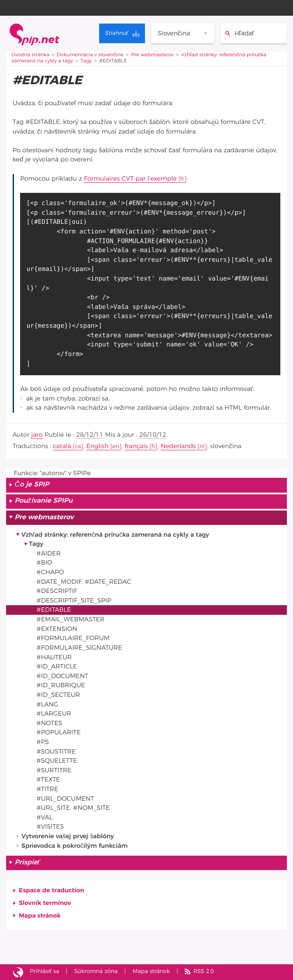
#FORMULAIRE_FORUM (73, 638)
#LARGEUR (54, 714)
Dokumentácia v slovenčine (90, 55)
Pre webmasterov (152, 55)
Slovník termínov (45, 903)
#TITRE (48, 789)
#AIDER (49, 553)
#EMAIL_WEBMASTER (71, 619)
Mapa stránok (40, 916)
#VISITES (50, 827)
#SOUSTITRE (56, 752)
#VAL (45, 817)
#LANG (48, 704)
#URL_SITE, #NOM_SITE (73, 808)
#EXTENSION (57, 629)
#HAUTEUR (54, 657)
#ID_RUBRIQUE (61, 685)
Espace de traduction (52, 890)
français (136, 446)
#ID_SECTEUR (59, 695)
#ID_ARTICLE (57, 666)
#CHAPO (50, 572)
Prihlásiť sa (44, 971)
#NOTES (50, 723)
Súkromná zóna (96, 971)
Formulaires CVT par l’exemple (130, 179)
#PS (43, 742)
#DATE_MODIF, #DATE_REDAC (84, 582)
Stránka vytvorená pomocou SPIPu (18, 972)
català (62, 446)
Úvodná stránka (30, 55)
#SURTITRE (54, 770)
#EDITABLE (54, 610)
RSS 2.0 (204, 971)
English (98, 446)
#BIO (45, 563)
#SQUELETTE (57, 761)
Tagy (86, 61)
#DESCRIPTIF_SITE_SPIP (74, 601)
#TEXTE (48, 780)
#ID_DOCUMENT (62, 676)
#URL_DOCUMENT (65, 799)
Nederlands (178, 446)
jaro (37, 435)
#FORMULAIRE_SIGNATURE (79, 648)
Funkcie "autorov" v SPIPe (52, 473)
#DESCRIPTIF (57, 591)
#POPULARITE (59, 732)
